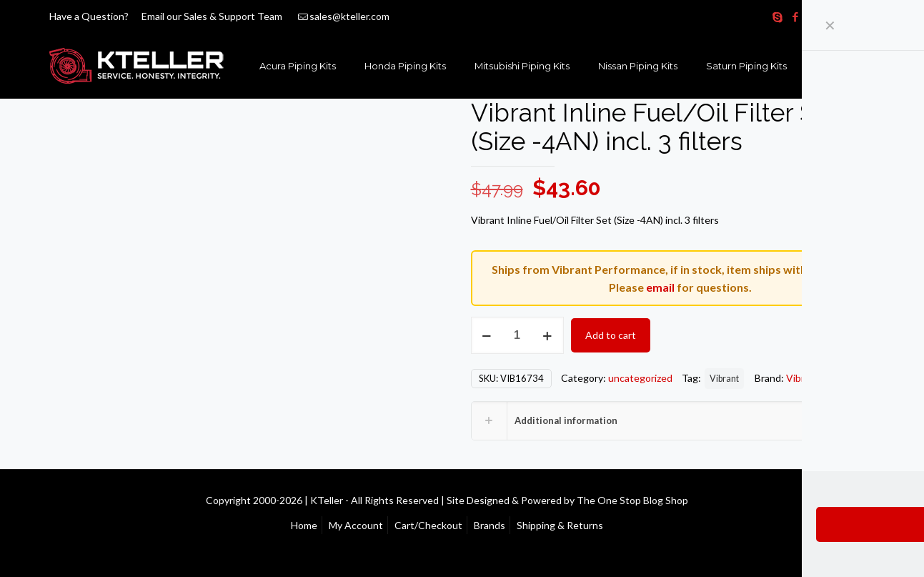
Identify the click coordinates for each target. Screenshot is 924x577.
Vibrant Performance (833, 378)
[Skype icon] (778, 16)
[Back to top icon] (875, 499)
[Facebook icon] (796, 16)
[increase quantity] (548, 335)
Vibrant (724, 379)
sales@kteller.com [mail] (349, 16)
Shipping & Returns (560, 525)
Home (304, 525)
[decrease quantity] (487, 335)
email (660, 287)
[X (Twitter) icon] (814, 16)
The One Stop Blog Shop (632, 500)
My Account (356, 525)
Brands (490, 525)
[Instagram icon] (849, 16)
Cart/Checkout (428, 525)
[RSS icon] (867, 16)
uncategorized (640, 378)
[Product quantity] (517, 335)
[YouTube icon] (831, 16)
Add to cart (611, 335)
